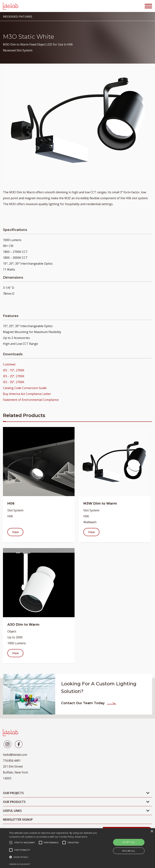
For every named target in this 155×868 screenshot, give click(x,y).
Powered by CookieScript (20, 864)
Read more (81, 837)
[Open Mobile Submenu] (148, 793)
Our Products (14, 802)
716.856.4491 (12, 761)
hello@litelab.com (15, 755)
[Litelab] (7, 744)
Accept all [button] (129, 842)
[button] (54, 857)
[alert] (77, 848)
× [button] (152, 831)
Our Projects (13, 793)
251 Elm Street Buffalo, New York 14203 (15, 772)
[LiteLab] (11, 732)
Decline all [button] (129, 851)
